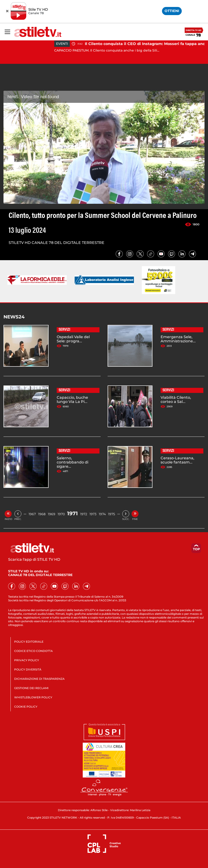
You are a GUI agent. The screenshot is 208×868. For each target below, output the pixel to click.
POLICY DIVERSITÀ (28, 669)
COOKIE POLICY (26, 707)
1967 (32, 514)
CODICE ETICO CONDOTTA (33, 651)
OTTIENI (172, 11)
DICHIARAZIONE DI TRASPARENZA (39, 679)
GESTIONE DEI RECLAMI (31, 688)
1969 (52, 514)
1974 (102, 514)
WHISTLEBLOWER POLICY (33, 697)
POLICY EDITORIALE (29, 642)
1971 (73, 513)
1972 (84, 514)
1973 (93, 514)
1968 (42, 514)
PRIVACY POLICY (27, 660)
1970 (61, 514)
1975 (112, 514)
